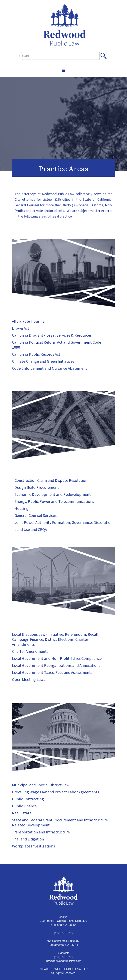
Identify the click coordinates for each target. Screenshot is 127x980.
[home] (64, 26)
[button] (63, 71)
